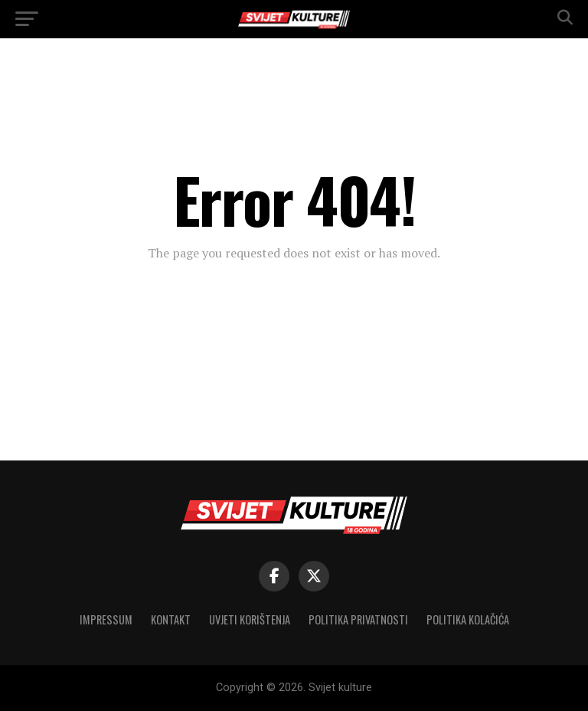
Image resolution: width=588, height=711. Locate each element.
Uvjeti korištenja (250, 619)
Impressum (106, 619)
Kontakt (171, 619)
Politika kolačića (468, 619)
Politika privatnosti (358, 619)
